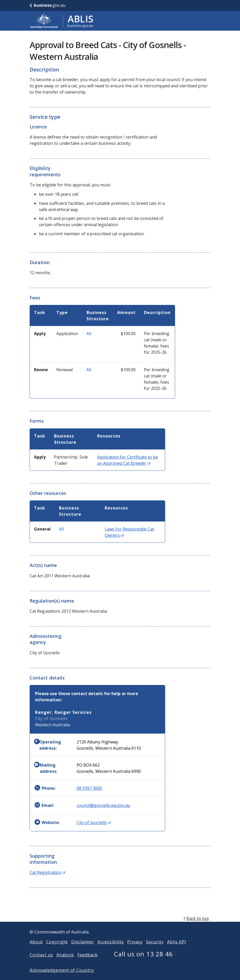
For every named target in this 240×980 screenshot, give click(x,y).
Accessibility (111, 950)
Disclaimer (83, 950)
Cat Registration (47, 872)
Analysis (65, 963)
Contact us (41, 963)
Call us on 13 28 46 (144, 962)
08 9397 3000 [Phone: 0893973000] (89, 788)
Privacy (135, 950)
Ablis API (177, 950)
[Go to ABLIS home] (62, 21)
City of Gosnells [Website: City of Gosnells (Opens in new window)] (94, 822)
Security (155, 950)
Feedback (88, 963)
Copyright (57, 950)
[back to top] (120, 927)
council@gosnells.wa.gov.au (103, 805)
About (36, 950)
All (89, 334)
